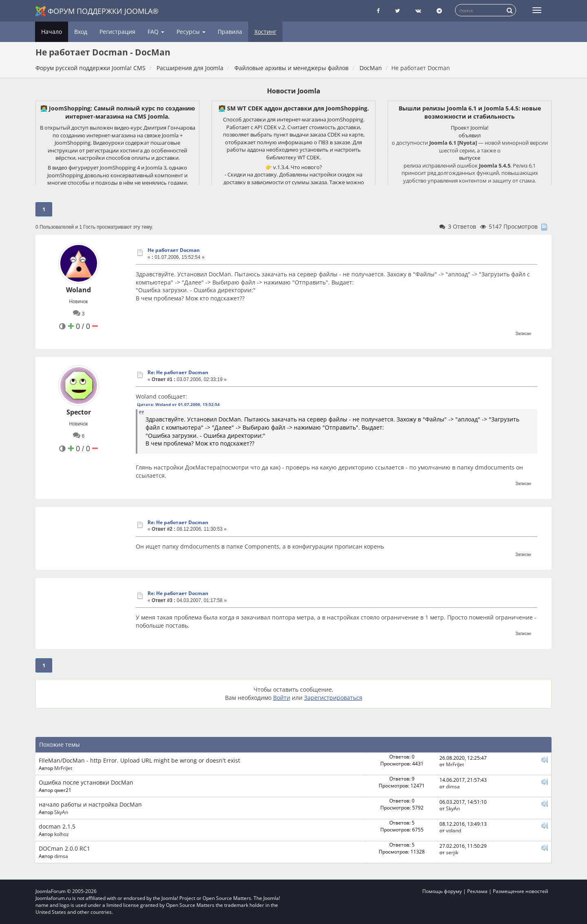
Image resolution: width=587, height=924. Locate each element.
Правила (230, 32)
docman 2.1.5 (57, 826)
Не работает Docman (174, 250)
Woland (78, 290)
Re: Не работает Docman (178, 372)
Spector (79, 412)
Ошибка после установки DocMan (86, 782)
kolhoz (62, 834)
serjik (452, 852)
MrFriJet (63, 768)
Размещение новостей (521, 891)
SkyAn (61, 812)
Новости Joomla (294, 91)
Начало (52, 32)
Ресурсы (191, 32)
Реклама (477, 891)
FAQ (156, 32)
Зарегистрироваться (333, 698)
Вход (81, 32)
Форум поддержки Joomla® (97, 11)
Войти (282, 698)
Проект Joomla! (470, 128)
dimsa (453, 786)
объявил (470, 135)
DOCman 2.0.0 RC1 (64, 848)
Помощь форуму (442, 891)
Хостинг (265, 32)
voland (453, 830)
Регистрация (117, 32)
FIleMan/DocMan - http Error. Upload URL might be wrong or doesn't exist (139, 760)
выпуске (470, 158)
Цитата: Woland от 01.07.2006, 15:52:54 (178, 404)
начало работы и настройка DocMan (90, 804)
